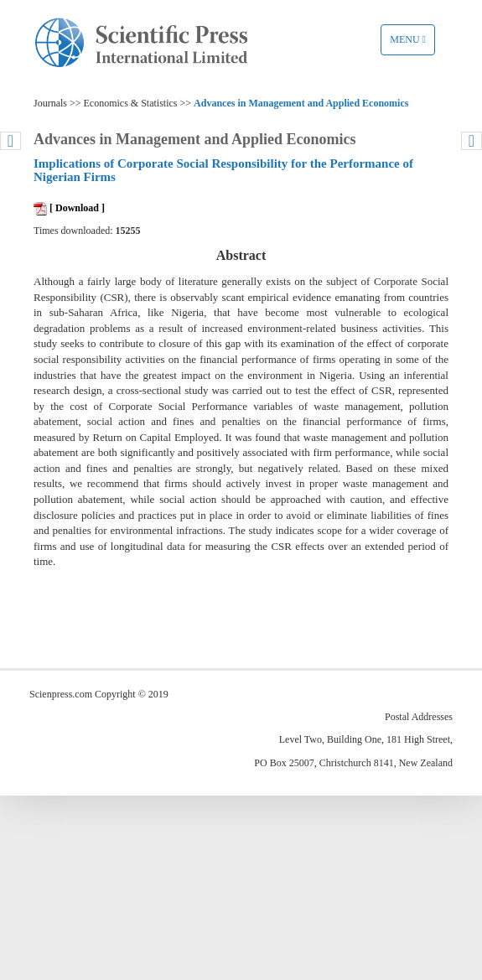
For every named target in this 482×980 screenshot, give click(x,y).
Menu (412, 44)
